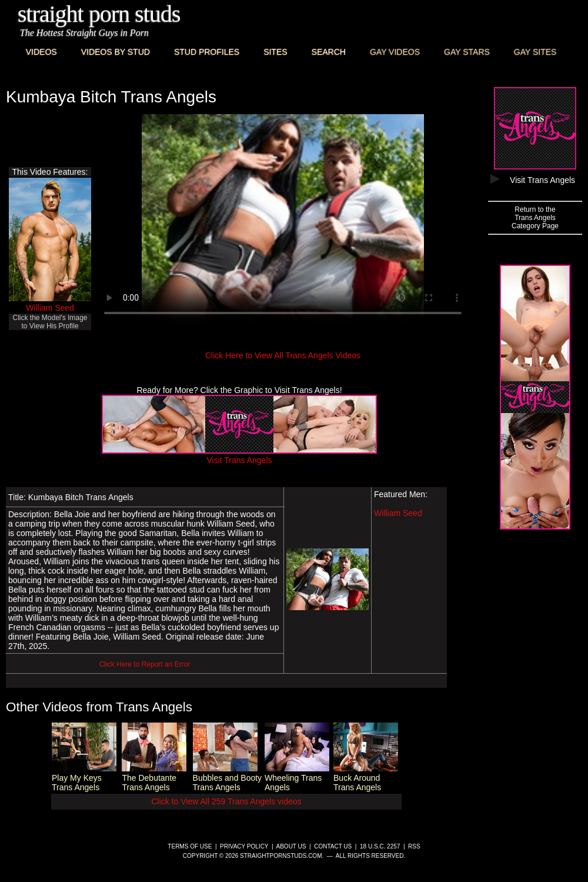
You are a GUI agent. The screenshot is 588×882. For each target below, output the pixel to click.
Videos (41, 52)
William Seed (50, 308)
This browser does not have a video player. (283, 220)
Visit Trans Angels (239, 455)
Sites (275, 52)
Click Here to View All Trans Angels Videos (283, 355)
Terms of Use (190, 846)
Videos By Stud (116, 52)
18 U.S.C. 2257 (380, 846)
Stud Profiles (207, 52)
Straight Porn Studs (99, 14)
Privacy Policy (244, 846)
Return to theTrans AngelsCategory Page (535, 218)
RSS (414, 846)
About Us (291, 846)
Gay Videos (395, 52)
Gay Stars (467, 52)
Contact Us (333, 846)
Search (329, 52)
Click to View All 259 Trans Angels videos (227, 801)
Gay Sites (535, 52)
